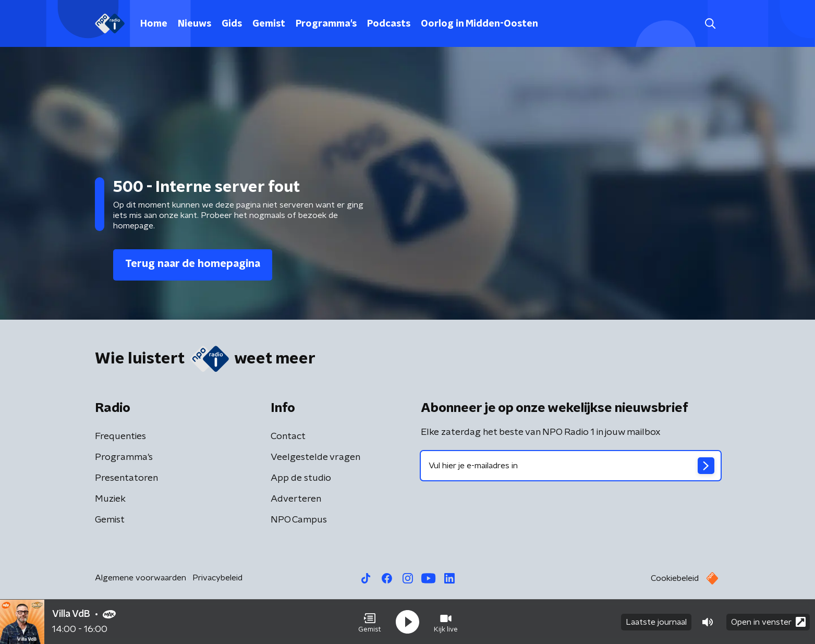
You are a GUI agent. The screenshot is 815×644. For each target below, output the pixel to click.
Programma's (326, 24)
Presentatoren (126, 478)
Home (154, 24)
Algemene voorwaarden (141, 578)
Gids (232, 24)
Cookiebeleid (675, 578)
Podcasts (389, 24)
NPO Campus (299, 520)
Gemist (269, 24)
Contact (288, 436)
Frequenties (120, 436)
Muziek (110, 499)
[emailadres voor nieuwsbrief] (571, 466)
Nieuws (194, 24)
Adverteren (296, 499)
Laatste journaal (656, 622)
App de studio (301, 478)
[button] (370, 622)
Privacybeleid (217, 578)
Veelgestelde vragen (315, 457)
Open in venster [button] (768, 622)
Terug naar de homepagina (193, 264)
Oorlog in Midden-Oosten (479, 24)
